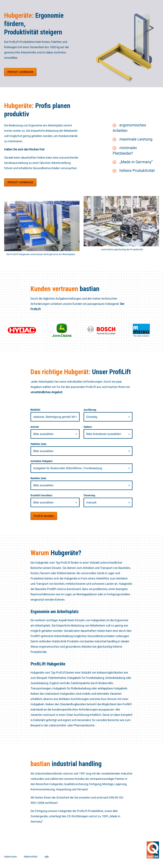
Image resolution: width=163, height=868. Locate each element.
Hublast (88, 427)
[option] (121, 44)
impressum (10, 857)
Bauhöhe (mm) (38, 478)
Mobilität (35, 410)
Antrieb (35, 427)
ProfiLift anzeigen (44, 516)
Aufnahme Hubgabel (41, 461)
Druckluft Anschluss (41, 495)
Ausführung (90, 410)
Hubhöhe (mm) (38, 444)
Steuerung (89, 495)
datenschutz (31, 857)
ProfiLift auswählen (20, 72)
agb (47, 857)
